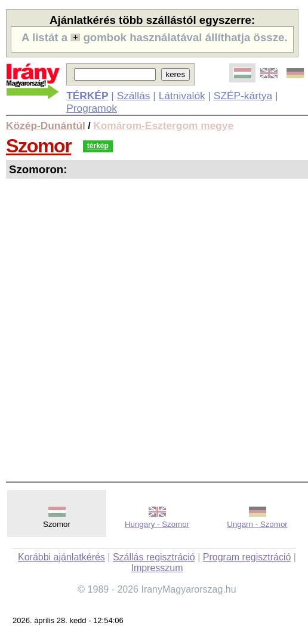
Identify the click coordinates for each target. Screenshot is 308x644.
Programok (92, 108)
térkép (98, 146)
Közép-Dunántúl (46, 125)
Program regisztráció (247, 557)
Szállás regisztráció (154, 557)
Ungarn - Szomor (257, 524)
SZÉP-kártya (243, 96)
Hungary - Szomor (157, 524)
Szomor (38, 146)
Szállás (134, 96)
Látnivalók (182, 96)
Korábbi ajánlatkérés (61, 557)
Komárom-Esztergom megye (163, 125)
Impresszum (157, 568)
